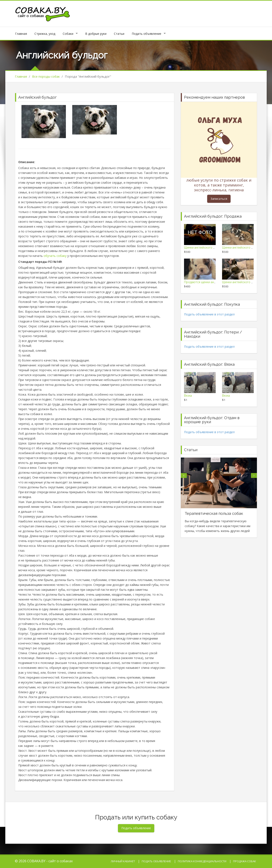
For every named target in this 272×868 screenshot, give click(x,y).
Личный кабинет (123, 861)
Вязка (188, 396)
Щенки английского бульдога (205, 248)
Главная (21, 34)
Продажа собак (245, 861)
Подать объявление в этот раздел (209, 314)
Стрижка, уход (45, 34)
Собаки (68, 34)
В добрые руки (96, 34)
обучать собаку (55, 256)
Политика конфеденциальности (202, 861)
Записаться (219, 199)
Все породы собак (46, 76)
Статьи (119, 34)
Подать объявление (147, 34)
